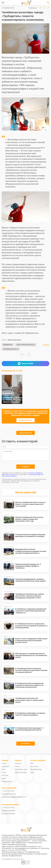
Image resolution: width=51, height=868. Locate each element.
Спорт (4, 772)
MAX (41, 8)
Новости (18, 763)
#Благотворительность (26, 345)
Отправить (25, 467)
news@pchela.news (9, 794)
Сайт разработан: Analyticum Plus (13, 859)
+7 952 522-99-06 (8, 791)
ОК (48, 8)
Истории (5, 775)
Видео (4, 778)
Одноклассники (36, 769)
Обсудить (46, 345)
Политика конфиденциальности (14, 797)
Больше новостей (26, 433)
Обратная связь (21, 772)
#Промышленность (11, 349)
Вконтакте (34, 766)
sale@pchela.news (8, 811)
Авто (4, 769)
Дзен (32, 772)
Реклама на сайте (8, 814)
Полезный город (21, 769)
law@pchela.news (15, 856)
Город (4, 763)
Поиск (17, 766)
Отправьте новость (26, 420)
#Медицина (8, 345)
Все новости (26, 744)
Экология (5, 766)
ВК (45, 8)
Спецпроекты (7, 781)
